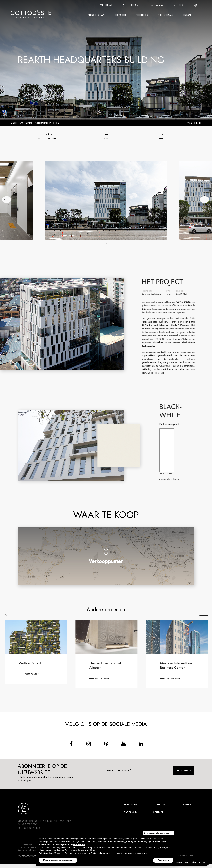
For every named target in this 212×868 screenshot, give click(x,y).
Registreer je (184, 771)
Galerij (14, 123)
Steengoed (189, 804)
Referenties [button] (142, 15)
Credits (192, 856)
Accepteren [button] (163, 860)
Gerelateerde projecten (47, 123)
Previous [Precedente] (12, 615)
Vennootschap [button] (96, 15)
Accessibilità (182, 856)
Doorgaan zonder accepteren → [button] (158, 833)
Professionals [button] (165, 15)
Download (159, 804)
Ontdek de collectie (172, 480)
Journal (187, 15)
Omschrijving (26, 123)
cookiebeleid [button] (79, 844)
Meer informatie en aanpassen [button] (58, 860)
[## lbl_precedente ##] (7, 200)
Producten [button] (120, 15)
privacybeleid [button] (123, 839)
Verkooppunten (132, 5)
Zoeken (179, 5)
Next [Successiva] (206, 615)
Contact (106, 5)
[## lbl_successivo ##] (205, 200)
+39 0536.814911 (31, 824)
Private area (131, 804)
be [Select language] (198, 5)
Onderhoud (130, 812)
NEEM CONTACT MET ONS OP (190, 862)
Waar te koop (194, 123)
